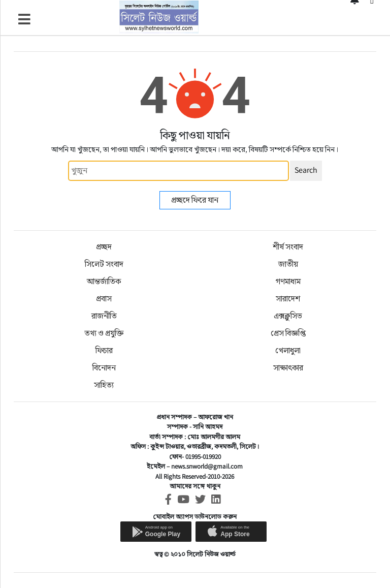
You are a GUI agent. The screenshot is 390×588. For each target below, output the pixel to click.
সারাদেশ (288, 299)
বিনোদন (104, 368)
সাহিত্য (104, 385)
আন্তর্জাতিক (104, 281)
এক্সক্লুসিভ (288, 316)
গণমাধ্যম (288, 281)
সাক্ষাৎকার (288, 368)
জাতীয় (288, 264)
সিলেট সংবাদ (104, 264)
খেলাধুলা (288, 350)
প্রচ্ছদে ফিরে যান (195, 200)
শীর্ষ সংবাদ (288, 247)
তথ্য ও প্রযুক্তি (104, 333)
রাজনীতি (104, 316)
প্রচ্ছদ (104, 247)
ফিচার (104, 350)
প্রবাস (104, 299)
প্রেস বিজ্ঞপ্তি (288, 333)
